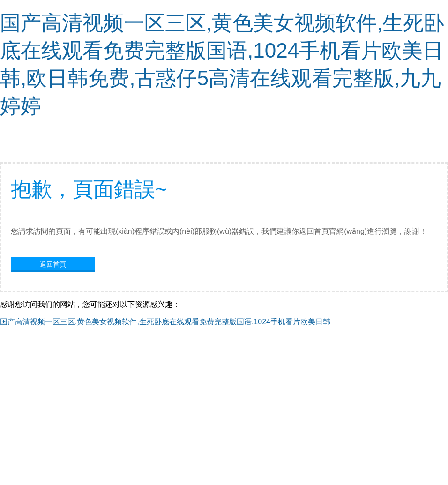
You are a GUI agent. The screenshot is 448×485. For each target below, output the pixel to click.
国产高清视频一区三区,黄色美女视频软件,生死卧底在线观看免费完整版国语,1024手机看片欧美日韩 (165, 322)
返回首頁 (53, 264)
